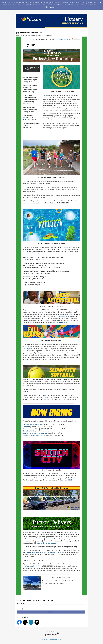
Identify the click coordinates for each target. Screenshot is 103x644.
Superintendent (28, 429)
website (51, 203)
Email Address (21, 604)
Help (60, 639)
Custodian (26, 431)
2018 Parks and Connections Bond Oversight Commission (45, 552)
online (25, 119)
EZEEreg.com (62, 323)
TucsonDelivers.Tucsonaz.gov (47, 543)
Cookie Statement (50, 7)
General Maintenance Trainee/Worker (35, 433)
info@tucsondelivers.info (31, 566)
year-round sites (63, 316)
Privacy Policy (45, 639)
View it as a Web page (63, 39)
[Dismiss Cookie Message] (100, 2)
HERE (45, 395)
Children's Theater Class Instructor (34, 435)
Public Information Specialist (32, 425)
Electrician (26, 427)
